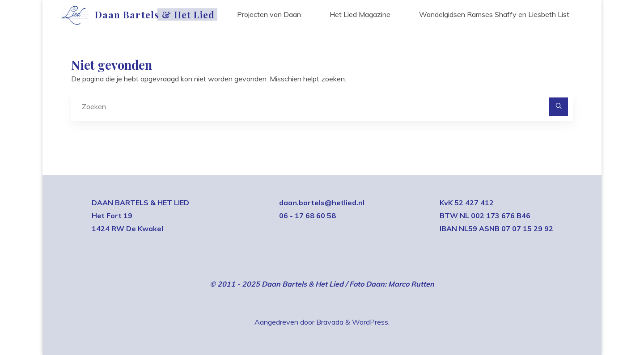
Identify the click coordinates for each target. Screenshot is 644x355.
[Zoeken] (559, 107)
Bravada (329, 322)
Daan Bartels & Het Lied (155, 14)
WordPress (370, 322)
